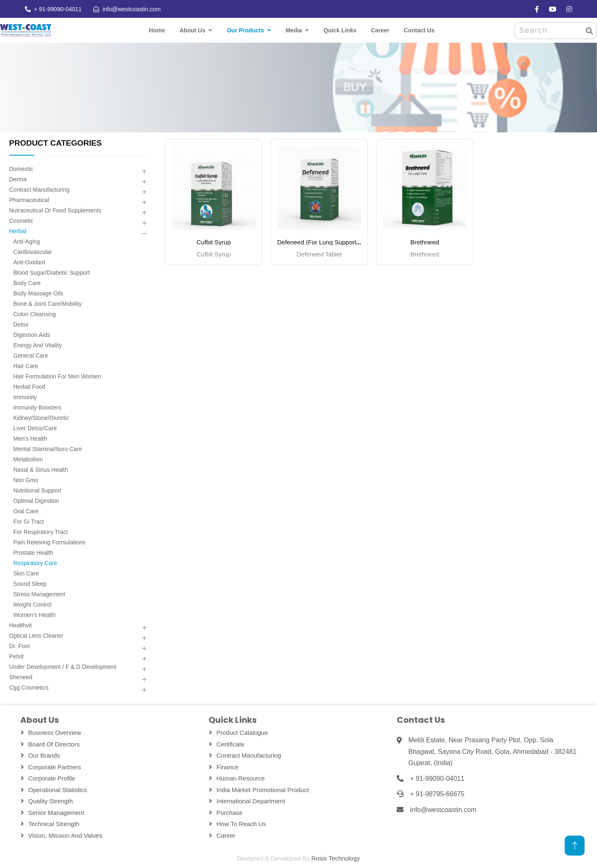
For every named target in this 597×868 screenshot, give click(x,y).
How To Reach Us (241, 824)
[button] (144, 172)
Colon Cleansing (35, 314)
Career (380, 30)
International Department (251, 801)
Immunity (25, 397)
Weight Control (32, 605)
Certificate (231, 744)
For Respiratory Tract (40, 532)
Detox (21, 324)
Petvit (16, 656)
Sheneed (21, 677)
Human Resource (241, 778)
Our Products (245, 30)
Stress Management (39, 594)
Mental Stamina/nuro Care (48, 449)
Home (157, 30)
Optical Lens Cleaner (36, 636)
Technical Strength (54, 824)
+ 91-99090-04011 (58, 9)
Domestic (21, 169)
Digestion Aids (32, 335)
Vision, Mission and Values (65, 835)
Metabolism (28, 459)
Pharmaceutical (29, 200)
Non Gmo (26, 480)
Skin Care (26, 573)
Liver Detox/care (35, 428)
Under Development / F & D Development (63, 667)
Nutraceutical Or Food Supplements (55, 210)
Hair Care (26, 366)
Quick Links (340, 30)
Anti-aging (27, 241)
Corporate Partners (55, 767)
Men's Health (30, 439)
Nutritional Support (37, 490)
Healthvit (20, 625)
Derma (18, 179)
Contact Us (419, 30)
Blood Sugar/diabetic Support (51, 273)
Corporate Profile (52, 778)
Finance (227, 767)
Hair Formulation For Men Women (57, 376)
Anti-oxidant (29, 262)
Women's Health (34, 615)
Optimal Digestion (36, 501)
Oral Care (26, 511)
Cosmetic (21, 221)
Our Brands (44, 755)
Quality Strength (51, 801)
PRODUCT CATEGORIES (55, 143)
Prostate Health (33, 553)
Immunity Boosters (37, 407)
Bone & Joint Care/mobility (47, 304)
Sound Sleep (30, 584)
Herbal (18, 231)
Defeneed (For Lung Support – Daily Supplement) (346, 242)
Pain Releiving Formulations (49, 542)
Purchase (229, 813)
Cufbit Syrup (214, 242)
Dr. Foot (19, 646)
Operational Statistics (58, 790)
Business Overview (55, 733)
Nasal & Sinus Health (41, 470)
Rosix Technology (336, 858)
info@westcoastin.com (131, 9)
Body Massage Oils (38, 293)
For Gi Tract (29, 522)
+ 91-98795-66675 (437, 794)
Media (294, 30)
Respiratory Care (35, 563)
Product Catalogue (242, 733)
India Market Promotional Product (263, 790)
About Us (192, 30)
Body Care (27, 283)
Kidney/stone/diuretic (41, 418)
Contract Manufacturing (39, 190)
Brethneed (425, 242)
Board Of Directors (54, 744)
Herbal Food (29, 387)
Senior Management (56, 813)
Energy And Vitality (38, 345)
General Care (31, 356)
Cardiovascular (33, 252)
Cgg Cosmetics (29, 688)
